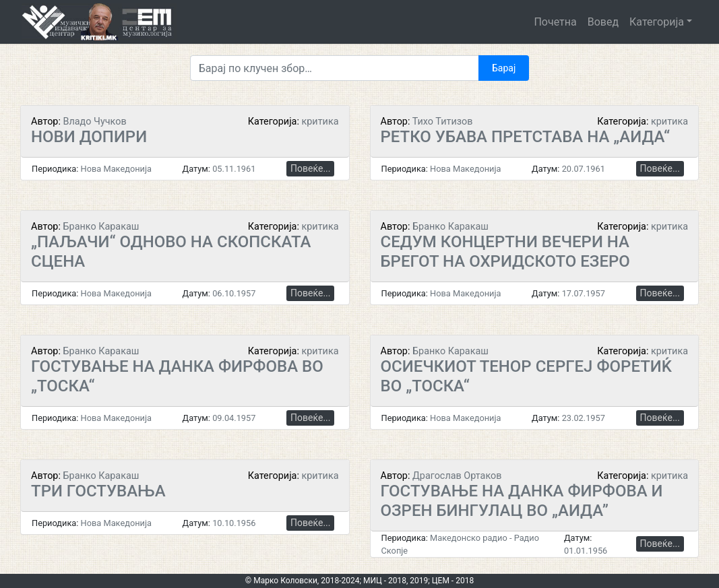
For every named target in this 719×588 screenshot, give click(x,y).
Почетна (555, 22)
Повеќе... (310, 168)
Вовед (603, 22)
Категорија (657, 22)
